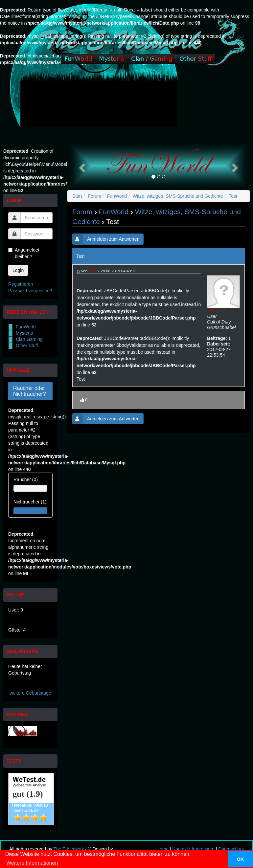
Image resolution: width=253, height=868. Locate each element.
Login (18, 270)
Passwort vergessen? (30, 291)
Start (77, 196)
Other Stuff (27, 345)
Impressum (203, 849)
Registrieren (21, 284)
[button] (81, 166)
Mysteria (24, 333)
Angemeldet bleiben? (24, 253)
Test (233, 196)
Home (162, 849)
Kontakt (180, 849)
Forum (94, 196)
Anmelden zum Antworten (106, 239)
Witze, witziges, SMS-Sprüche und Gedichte (178, 196)
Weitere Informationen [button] (32, 863)
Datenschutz (231, 849)
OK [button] (241, 859)
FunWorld (26, 327)
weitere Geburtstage (30, 693)
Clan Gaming (29, 339)
